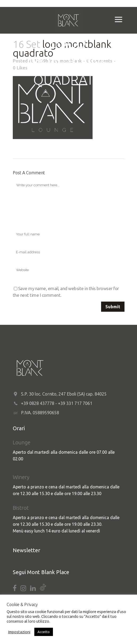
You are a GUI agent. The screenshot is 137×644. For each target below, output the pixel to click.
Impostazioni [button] (19, 632)
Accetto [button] (44, 632)
